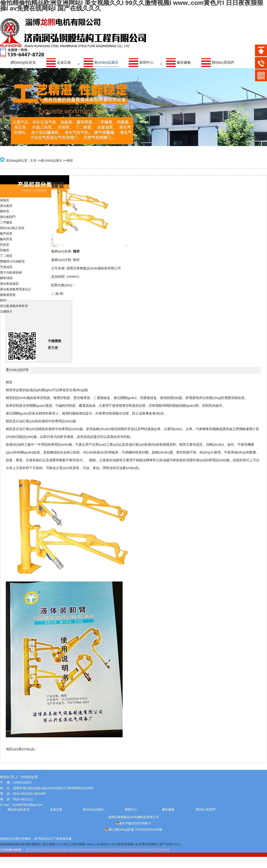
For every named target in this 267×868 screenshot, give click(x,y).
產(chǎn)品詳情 (17, 370)
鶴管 (70, 161)
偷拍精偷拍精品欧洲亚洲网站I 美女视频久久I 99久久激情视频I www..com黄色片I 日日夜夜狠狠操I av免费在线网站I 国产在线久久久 (90, 844)
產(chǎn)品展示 (51, 161)
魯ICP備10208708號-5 (133, 823)
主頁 (33, 161)
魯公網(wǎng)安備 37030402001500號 (134, 829)
